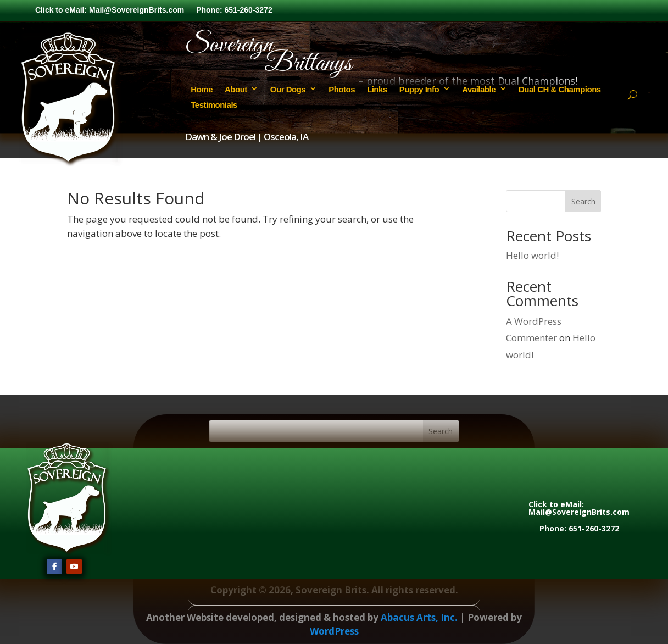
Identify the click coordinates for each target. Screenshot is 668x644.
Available (479, 89)
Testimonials (214, 105)
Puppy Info (419, 89)
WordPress (334, 631)
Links (377, 89)
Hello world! (532, 255)
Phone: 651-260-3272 (234, 10)
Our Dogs (288, 89)
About (236, 89)
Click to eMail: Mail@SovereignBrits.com (110, 10)
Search (583, 201)
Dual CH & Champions (560, 89)
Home (202, 89)
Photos (342, 89)
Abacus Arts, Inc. (419, 617)
